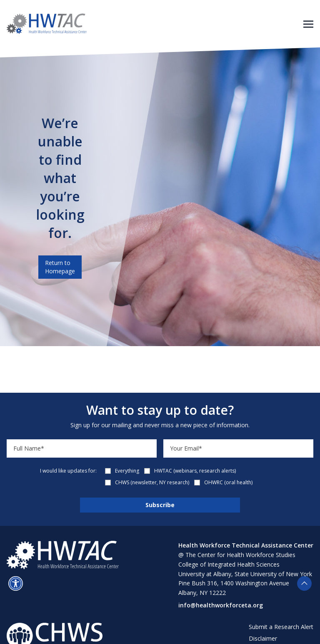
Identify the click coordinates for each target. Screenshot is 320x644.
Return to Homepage (60, 267)
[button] (16, 583)
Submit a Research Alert (281, 627)
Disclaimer (263, 638)
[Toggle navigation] (308, 23)
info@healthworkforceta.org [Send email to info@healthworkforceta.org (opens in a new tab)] (221, 605)
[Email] (238, 448)
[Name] (82, 448)
